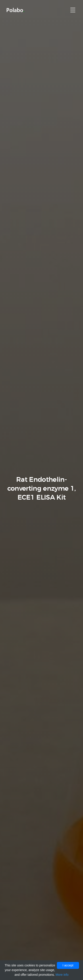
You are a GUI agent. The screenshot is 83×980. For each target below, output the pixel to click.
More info (62, 975)
